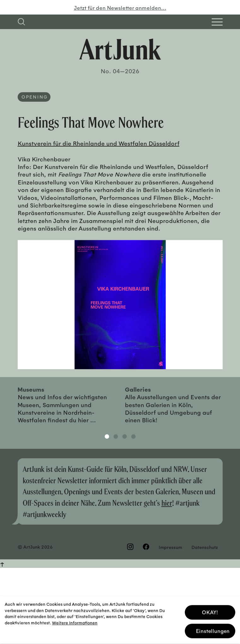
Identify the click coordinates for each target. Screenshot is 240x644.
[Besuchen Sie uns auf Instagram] (130, 547)
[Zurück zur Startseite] (120, 49)
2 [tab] (116, 436)
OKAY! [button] (210, 611)
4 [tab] (133, 436)
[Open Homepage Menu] (217, 22)
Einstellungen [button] (213, 630)
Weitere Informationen (75, 621)
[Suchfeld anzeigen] (21, 22)
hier (167, 503)
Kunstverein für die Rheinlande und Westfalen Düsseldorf (99, 143)
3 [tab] (125, 436)
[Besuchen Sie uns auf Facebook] (146, 547)
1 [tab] (107, 436)
